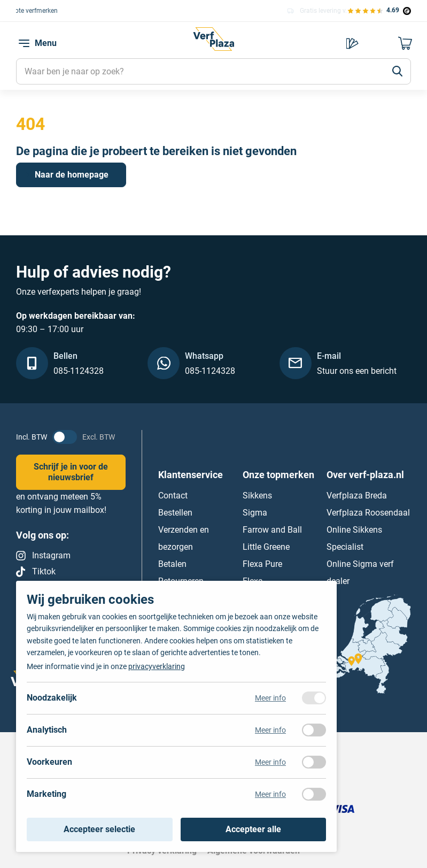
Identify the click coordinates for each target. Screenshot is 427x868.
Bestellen (175, 512)
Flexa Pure (262, 563)
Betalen (172, 563)
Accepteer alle (253, 829)
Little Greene (266, 546)
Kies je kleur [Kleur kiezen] (352, 43)
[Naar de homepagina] (213, 46)
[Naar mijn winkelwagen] (406, 43)
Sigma (255, 512)
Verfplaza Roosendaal (368, 512)
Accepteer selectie (99, 829)
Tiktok (44, 571)
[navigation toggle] (24, 43)
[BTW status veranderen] (65, 437)
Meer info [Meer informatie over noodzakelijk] (270, 698)
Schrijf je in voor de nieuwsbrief (71, 472)
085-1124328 (79, 371)
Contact (173, 495)
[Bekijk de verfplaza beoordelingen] (379, 10)
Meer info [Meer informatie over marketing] (270, 794)
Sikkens (257, 495)
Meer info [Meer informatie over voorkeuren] (270, 762)
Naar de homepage (72, 175)
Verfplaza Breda (357, 495)
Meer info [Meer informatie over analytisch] (270, 730)
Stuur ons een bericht (357, 371)
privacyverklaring (157, 666)
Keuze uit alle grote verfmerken (74, 10)
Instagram (51, 555)
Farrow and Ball (272, 529)
